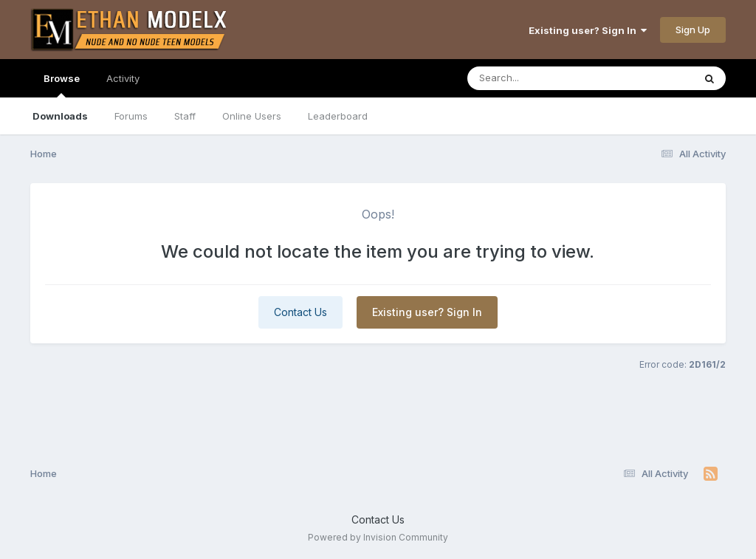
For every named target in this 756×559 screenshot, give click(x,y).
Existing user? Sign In (588, 30)
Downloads (60, 116)
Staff (185, 116)
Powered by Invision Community (378, 537)
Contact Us (300, 312)
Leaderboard (338, 116)
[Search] (540, 78)
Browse (62, 85)
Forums (131, 116)
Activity (123, 78)
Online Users (252, 116)
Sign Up (693, 30)
